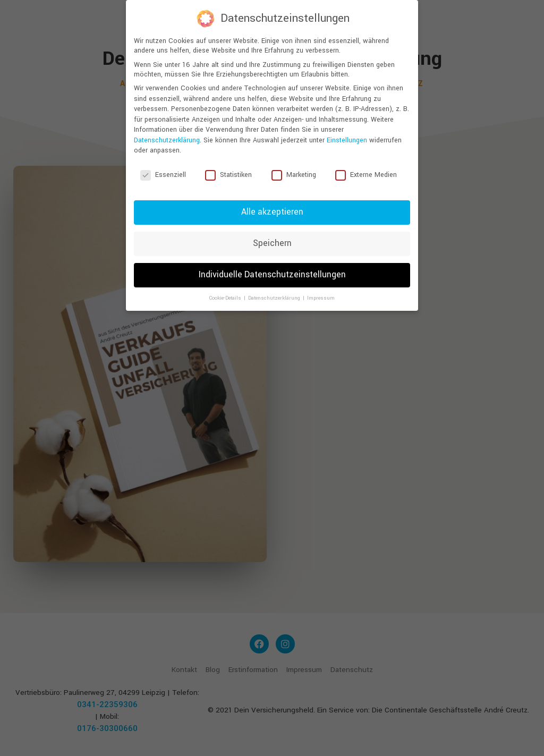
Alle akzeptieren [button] (272, 212)
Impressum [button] (321, 298)
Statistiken (228, 175)
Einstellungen (347, 140)
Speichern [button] (272, 243)
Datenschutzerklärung (167, 140)
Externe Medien (366, 175)
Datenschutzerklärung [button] (275, 298)
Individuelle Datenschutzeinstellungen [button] (272, 275)
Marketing (294, 175)
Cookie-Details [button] (226, 298)
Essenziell (163, 175)
